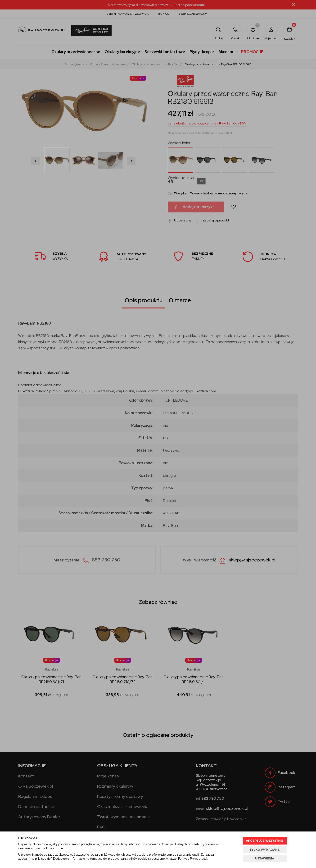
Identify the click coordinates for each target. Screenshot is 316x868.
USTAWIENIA (265, 858)
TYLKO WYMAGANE (265, 850)
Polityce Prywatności (193, 859)
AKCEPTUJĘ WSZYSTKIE (265, 841)
